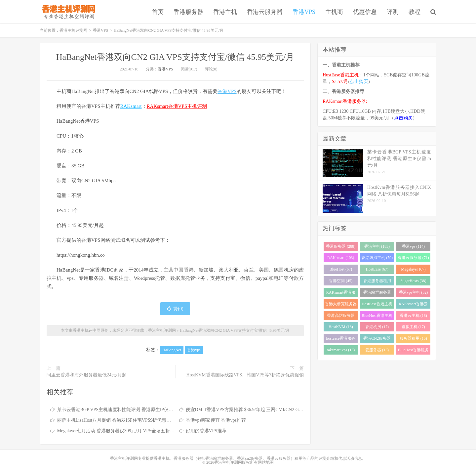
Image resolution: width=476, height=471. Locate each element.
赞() (175, 309)
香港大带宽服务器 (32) (341, 305)
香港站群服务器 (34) (377, 294)
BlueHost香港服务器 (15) (413, 351)
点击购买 (359, 82)
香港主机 (225, 12)
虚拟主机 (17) (413, 327)
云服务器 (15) (377, 350)
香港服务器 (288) (341, 246)
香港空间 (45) (341, 281)
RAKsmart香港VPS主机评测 (177, 106)
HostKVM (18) (341, 327)
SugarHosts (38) (413, 281)
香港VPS (304, 12)
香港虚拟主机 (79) (377, 258)
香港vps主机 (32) (414, 292)
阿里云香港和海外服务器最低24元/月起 (87, 375)
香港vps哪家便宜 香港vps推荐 (216, 420)
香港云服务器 (265, 12)
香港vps (194, 350)
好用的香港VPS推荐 (206, 431)
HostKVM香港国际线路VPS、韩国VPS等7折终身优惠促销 (245, 375)
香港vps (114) (413, 246)
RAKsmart (131, 106)
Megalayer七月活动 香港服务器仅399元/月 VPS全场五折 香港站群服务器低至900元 (141, 431)
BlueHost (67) (341, 269)
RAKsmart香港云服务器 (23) (413, 305)
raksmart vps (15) (341, 350)
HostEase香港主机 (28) (377, 305)
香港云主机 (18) (413, 316)
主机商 (334, 12)
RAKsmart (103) (341, 258)
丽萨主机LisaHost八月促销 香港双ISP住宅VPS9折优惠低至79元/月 (124, 420)
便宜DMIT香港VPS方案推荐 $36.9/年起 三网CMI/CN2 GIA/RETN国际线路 (261, 410)
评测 (393, 12)
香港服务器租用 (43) (377, 282)
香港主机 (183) (377, 246)
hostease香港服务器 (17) (341, 340)
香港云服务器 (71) (413, 258)
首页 (158, 12)
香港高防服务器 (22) (341, 317)
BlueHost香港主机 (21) (377, 317)
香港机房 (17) (377, 327)
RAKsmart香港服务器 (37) (341, 294)
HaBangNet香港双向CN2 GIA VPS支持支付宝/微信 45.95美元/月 (175, 57)
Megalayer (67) (413, 269)
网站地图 (266, 462)
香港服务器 (188, 12)
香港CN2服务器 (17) (377, 340)
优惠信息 (365, 12)
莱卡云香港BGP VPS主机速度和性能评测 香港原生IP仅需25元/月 (123, 410)
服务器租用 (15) (413, 338)
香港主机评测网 (67, 12)
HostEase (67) (377, 269)
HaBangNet (172, 350)
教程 (415, 12)
